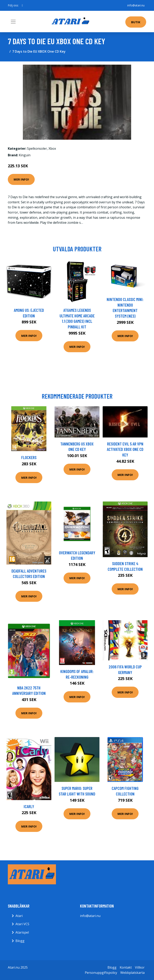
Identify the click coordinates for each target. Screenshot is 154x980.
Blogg (20, 941)
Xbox (52, 148)
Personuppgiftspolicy (101, 973)
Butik (136, 22)
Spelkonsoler (37, 148)
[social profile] (22, 5)
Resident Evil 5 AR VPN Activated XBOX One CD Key (125, 449)
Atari (19, 916)
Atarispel (22, 932)
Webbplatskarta (132, 973)
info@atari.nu (136, 5)
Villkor (140, 967)
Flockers (29, 457)
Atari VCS (22, 924)
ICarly (29, 806)
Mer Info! (21, 179)
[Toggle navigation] (13, 22)
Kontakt (126, 967)
